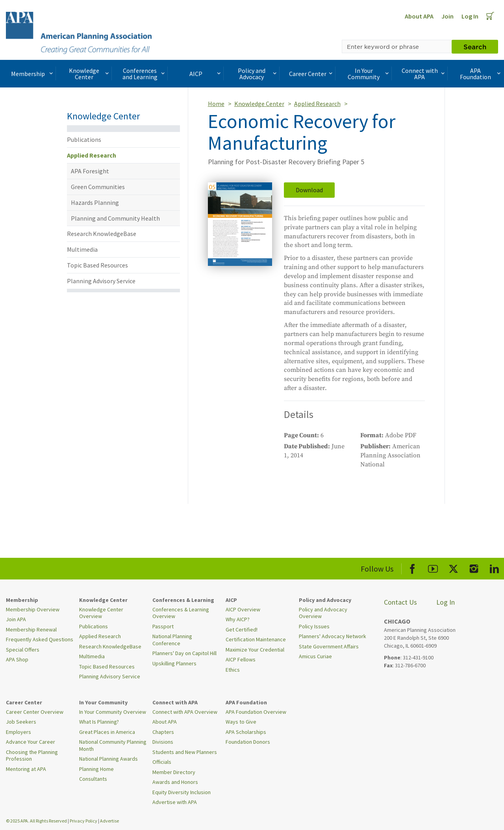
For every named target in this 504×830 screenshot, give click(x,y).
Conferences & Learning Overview (181, 613)
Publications (84, 139)
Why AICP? (238, 619)
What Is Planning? (99, 722)
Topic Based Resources (97, 265)
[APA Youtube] (433, 567)
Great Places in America (107, 732)
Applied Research (92, 155)
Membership (33, 74)
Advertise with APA (175, 802)
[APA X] (453, 567)
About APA (419, 16)
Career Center (312, 74)
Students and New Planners (185, 752)
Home (216, 104)
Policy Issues (314, 626)
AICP (206, 74)
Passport (163, 626)
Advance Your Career (31, 742)
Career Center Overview (35, 712)
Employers (19, 732)
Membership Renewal (31, 629)
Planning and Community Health (115, 218)
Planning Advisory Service (101, 281)
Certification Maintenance (256, 639)
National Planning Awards (108, 759)
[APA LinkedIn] (494, 567)
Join (447, 16)
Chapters (163, 732)
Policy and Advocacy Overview (323, 613)
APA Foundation (481, 74)
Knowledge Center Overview (101, 613)
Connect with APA (424, 74)
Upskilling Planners (174, 663)
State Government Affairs (329, 646)
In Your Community (369, 74)
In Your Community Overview (113, 712)
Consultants (93, 779)
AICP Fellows (241, 659)
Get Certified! (242, 629)
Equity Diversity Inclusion (182, 792)
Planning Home (96, 769)
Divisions (163, 742)
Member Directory (174, 772)
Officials (162, 762)
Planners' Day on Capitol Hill (184, 653)
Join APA (16, 619)
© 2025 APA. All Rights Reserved (37, 821)
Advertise (109, 821)
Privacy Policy (83, 821)
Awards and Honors (175, 782)
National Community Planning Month (113, 745)
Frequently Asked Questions (40, 639)
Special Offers (23, 650)
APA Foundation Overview (256, 712)
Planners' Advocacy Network (333, 636)
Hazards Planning (95, 202)
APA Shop (17, 659)
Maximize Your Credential (255, 650)
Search (475, 46)
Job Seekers (21, 722)
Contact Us (400, 602)
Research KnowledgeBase (102, 234)
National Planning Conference (172, 640)
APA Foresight (90, 171)
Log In (470, 16)
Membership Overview (33, 609)
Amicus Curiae (315, 656)
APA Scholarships (246, 732)
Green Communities (98, 187)
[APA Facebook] (412, 567)
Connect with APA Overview (185, 712)
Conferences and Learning (145, 74)
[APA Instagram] (474, 567)
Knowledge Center (90, 74)
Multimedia (82, 249)
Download (309, 190)
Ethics (233, 670)
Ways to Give (241, 722)
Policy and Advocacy (258, 74)
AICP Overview (243, 609)
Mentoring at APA (26, 769)
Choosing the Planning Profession (32, 756)
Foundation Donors (248, 742)
